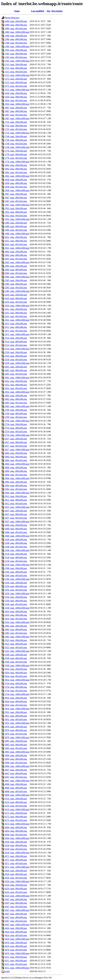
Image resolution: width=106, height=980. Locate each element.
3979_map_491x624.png (16, 734)
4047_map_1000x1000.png (17, 781)
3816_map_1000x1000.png (17, 709)
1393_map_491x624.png (16, 57)
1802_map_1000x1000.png (17, 176)
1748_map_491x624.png (16, 144)
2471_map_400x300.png (16, 327)
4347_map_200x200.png (16, 899)
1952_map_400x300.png (16, 212)
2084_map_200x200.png (16, 266)
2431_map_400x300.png (16, 313)
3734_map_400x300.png (16, 687)
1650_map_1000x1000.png (17, 104)
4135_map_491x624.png (16, 806)
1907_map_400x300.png (16, 198)
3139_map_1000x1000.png (17, 565)
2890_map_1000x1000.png (17, 478)
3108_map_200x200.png (16, 539)
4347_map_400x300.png (16, 903)
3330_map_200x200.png (16, 597)
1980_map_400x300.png (16, 226)
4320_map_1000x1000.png (17, 881)
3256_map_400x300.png (16, 586)
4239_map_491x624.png (16, 849)
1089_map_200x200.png (16, 21)
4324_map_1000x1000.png (17, 896)
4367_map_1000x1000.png (17, 925)
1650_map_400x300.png (16, 97)
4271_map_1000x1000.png (17, 867)
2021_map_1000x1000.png (17, 248)
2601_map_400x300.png (16, 370)
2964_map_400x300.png (16, 486)
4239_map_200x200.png (16, 842)
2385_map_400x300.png (16, 284)
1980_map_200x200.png (16, 223)
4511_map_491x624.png (16, 964)
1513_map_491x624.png (16, 72)
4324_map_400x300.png (16, 889)
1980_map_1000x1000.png (17, 234)
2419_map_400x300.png (16, 298)
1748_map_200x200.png (16, 136)
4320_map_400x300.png (16, 874)
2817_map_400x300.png (16, 442)
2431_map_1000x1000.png (17, 320)
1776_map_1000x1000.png (17, 162)
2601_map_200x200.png (16, 367)
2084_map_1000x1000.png (17, 277)
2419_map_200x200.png (16, 295)
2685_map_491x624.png (16, 403)
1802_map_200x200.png (16, 165)
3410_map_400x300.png (16, 615)
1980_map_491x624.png (16, 230)
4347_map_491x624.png (16, 907)
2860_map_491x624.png (16, 460)
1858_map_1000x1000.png (17, 190)
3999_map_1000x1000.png (17, 766)
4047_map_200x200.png (16, 770)
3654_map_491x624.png (16, 676)
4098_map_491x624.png (16, 791)
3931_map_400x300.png (16, 716)
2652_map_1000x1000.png (17, 392)
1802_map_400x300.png (16, 169)
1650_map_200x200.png (16, 93)
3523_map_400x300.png (16, 644)
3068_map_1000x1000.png (17, 536)
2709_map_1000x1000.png (17, 421)
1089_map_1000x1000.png (17, 32)
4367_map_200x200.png (16, 914)
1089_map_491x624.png (16, 28)
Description (57, 11)
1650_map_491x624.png (16, 100)
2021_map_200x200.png (16, 237)
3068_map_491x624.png (16, 532)
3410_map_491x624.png (16, 619)
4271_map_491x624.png (16, 863)
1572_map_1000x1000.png (17, 90)
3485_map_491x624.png (16, 633)
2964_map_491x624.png (16, 489)
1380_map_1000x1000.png (17, 46)
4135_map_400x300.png (16, 802)
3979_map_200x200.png (16, 727)
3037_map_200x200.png (16, 511)
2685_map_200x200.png (16, 396)
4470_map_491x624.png (16, 950)
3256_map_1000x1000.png (17, 593)
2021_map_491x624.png (16, 244)
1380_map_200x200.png (16, 36)
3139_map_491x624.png (16, 561)
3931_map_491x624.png (16, 719)
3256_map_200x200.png (16, 583)
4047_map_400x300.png (16, 773)
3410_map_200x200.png (16, 611)
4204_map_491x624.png (16, 835)
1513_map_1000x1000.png (17, 75)
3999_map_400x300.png (16, 759)
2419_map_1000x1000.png (17, 306)
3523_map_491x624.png (16, 647)
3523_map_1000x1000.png (17, 651)
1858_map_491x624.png (16, 187)
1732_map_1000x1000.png (17, 133)
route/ (7, 971)
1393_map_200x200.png (16, 50)
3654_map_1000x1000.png (17, 680)
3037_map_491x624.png (16, 518)
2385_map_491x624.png (16, 288)
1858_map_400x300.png (16, 183)
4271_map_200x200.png (16, 856)
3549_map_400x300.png (16, 658)
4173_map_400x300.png (16, 817)
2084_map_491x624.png (16, 273)
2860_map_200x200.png (16, 453)
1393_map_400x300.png (16, 54)
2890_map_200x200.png (16, 468)
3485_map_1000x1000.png (17, 637)
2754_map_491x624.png (16, 432)
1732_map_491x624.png (16, 129)
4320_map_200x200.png (16, 871)
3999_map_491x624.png (16, 763)
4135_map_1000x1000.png (17, 809)
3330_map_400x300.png (16, 601)
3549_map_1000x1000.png (17, 665)
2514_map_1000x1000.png (17, 349)
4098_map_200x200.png (16, 784)
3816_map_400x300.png (16, 701)
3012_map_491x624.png (16, 503)
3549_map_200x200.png (16, 655)
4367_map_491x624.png (16, 921)
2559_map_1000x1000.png (17, 363)
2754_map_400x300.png (16, 428)
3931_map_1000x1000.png (17, 723)
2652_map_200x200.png (16, 381)
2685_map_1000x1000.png (17, 406)
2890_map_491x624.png (16, 475)
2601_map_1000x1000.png (17, 378)
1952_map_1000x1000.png (17, 219)
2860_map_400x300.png (16, 457)
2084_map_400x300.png (16, 270)
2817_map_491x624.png (16, 446)
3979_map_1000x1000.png (17, 737)
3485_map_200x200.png (16, 626)
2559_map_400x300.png (16, 356)
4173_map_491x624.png (16, 820)
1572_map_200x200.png (16, 79)
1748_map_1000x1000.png (17, 147)
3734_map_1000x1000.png (17, 694)
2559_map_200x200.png (16, 352)
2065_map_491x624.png (16, 259)
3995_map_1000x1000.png (17, 752)
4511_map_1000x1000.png (17, 968)
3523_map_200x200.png (16, 640)
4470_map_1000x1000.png (17, 953)
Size (49, 11)
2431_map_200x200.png (16, 309)
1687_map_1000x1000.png (17, 118)
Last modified (38, 11)
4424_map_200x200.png (16, 928)
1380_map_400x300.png (16, 39)
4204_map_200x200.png (16, 827)
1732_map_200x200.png (16, 122)
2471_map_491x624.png (16, 331)
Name (17, 11)
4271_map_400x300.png (16, 860)
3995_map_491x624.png (16, 748)
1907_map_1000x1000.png (17, 205)
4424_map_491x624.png (16, 935)
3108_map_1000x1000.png (17, 550)
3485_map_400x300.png (16, 629)
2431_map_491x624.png (16, 316)
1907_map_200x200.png (16, 194)
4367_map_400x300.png (16, 917)
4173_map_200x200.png (16, 813)
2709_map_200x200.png (16, 410)
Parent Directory (12, 18)
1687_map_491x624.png (16, 115)
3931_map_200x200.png (16, 712)
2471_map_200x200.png (16, 324)
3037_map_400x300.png (16, 514)
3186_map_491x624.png (16, 575)
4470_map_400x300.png (16, 946)
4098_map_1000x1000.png (17, 795)
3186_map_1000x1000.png (17, 579)
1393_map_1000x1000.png (17, 61)
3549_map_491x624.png (16, 662)
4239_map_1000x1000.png (17, 853)
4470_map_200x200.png (16, 943)
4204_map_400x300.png (16, 831)
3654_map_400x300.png (16, 673)
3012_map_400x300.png (16, 500)
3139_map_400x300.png (16, 557)
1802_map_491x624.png (16, 172)
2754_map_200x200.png (16, 424)
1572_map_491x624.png (16, 86)
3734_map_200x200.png (16, 683)
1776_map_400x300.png (16, 154)
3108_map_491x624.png (16, 547)
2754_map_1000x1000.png (17, 435)
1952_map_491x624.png (16, 216)
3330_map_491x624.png (16, 604)
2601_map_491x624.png (16, 374)
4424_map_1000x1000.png (17, 939)
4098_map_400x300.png (16, 788)
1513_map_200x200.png (16, 64)
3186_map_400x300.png (16, 572)
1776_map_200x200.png (16, 151)
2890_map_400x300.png (16, 471)
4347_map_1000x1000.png (17, 910)
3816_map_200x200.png (16, 698)
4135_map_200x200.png (16, 799)
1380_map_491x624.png (16, 43)
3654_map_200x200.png (16, 669)
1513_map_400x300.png (16, 68)
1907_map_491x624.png (16, 201)
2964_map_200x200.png (16, 482)
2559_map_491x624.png (16, 360)
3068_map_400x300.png (16, 529)
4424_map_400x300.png (16, 932)
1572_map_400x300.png (16, 82)
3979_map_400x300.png (16, 730)
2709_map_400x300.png (16, 414)
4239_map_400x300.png (16, 845)
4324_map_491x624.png (16, 892)
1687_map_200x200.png (16, 108)
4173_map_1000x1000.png (17, 824)
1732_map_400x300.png (16, 126)
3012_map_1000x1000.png (17, 507)
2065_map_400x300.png (16, 255)
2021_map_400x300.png (16, 241)
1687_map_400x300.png (16, 111)
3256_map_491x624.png (16, 590)
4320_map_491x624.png (16, 878)
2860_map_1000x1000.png (17, 464)
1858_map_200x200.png (16, 180)
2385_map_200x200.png (16, 280)
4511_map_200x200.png (16, 957)
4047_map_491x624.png (16, 777)
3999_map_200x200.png (16, 755)
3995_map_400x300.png (16, 745)
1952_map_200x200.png (16, 208)
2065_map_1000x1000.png (17, 262)
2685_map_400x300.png (16, 399)
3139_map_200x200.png (16, 554)
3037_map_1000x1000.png (17, 521)
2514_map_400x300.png (16, 342)
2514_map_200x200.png (16, 338)
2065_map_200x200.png (16, 252)
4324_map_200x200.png (16, 885)
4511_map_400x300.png (16, 961)
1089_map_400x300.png (16, 25)
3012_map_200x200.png (16, 496)
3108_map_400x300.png (16, 543)
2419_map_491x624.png (16, 302)
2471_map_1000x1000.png (17, 334)
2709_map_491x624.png (16, 417)
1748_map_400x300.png (16, 140)
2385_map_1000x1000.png (17, 291)
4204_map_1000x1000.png (17, 838)
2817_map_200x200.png (16, 439)
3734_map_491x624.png (16, 691)
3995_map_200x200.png (16, 741)
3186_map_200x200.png (16, 568)
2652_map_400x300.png (16, 385)
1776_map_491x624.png (16, 158)
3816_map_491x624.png (16, 705)
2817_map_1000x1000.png (17, 450)
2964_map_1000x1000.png (17, 493)
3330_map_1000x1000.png (17, 608)
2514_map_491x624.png (16, 345)
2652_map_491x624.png (16, 388)
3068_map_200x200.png (16, 525)
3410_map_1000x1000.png (17, 622)
